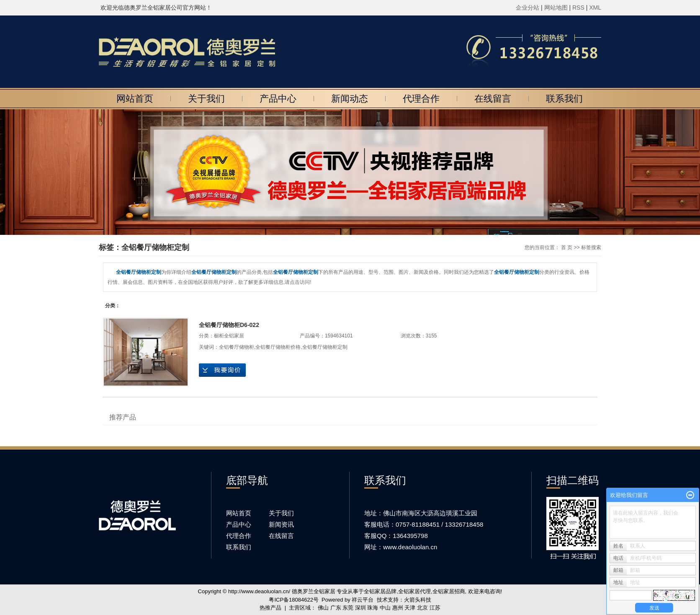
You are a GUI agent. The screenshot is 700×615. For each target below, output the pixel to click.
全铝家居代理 (414, 591)
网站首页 (135, 99)
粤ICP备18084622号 (294, 600)
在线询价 (222, 370)
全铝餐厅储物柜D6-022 (229, 325)
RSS (578, 8)
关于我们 (206, 99)
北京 (422, 608)
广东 (336, 608)
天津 (410, 608)
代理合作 (421, 99)
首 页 (567, 247)
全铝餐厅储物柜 (237, 347)
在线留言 (493, 99)
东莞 (348, 608)
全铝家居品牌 (380, 591)
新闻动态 (350, 99)
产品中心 (278, 99)
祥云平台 (363, 600)
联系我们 (564, 99)
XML (595, 8)
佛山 (323, 608)
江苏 (435, 608)
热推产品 (270, 608)
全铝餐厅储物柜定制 (325, 347)
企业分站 (528, 8)
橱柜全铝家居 (229, 336)
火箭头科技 (418, 600)
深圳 (360, 608)
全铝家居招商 (449, 591)
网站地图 (557, 8)
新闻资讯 (281, 524)
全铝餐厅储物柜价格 (278, 347)
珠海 (373, 608)
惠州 (398, 608)
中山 (385, 608)
